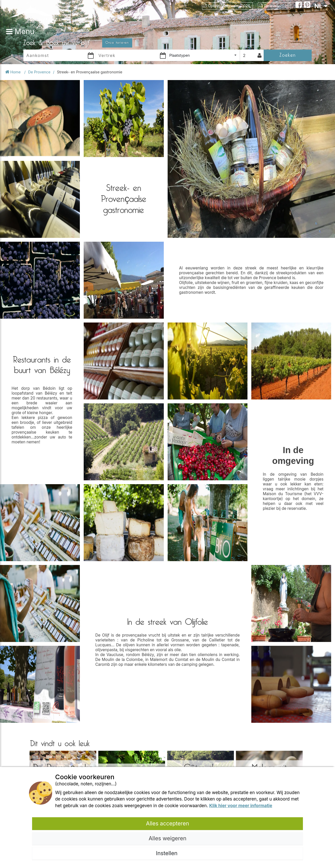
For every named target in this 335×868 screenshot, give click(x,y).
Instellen (168, 853)
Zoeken (288, 55)
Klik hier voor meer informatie (241, 806)
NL (321, 6)
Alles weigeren (167, 838)
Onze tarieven (117, 43)
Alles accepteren (168, 823)
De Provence (39, 72)
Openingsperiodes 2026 (227, 6)
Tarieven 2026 (274, 6)
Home (13, 72)
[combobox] (204, 55)
